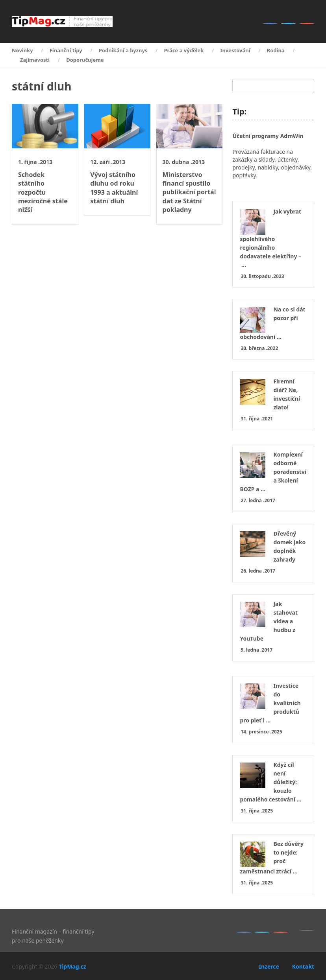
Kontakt (303, 966)
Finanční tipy (66, 50)
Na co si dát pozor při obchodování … (272, 323)
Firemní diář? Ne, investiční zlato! (286, 394)
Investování (235, 50)
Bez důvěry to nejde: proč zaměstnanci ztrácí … (272, 857)
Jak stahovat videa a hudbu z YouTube (269, 621)
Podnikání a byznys (123, 50)
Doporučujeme (85, 60)
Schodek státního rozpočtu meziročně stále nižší (43, 192)
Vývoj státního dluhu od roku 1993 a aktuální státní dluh (114, 188)
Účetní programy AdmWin (268, 136)
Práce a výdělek (184, 50)
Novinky (22, 50)
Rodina (276, 50)
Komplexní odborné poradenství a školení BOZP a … (273, 472)
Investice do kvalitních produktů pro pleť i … (270, 703)
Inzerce (269, 966)
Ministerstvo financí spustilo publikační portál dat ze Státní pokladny (189, 192)
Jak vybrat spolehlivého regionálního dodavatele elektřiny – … (270, 238)
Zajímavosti (35, 60)
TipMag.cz (39, 921)
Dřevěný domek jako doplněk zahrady (289, 546)
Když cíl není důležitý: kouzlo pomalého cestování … (270, 782)
